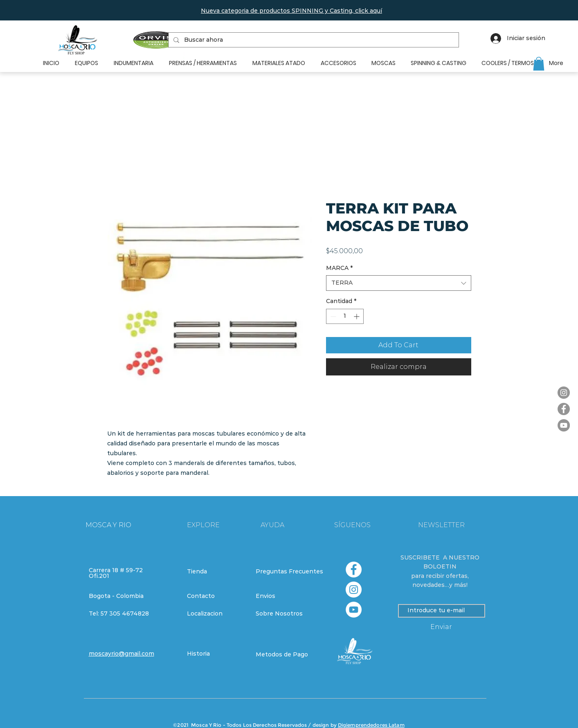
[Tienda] (216, 572)
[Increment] (357, 316)
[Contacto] (216, 596)
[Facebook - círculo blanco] (354, 570)
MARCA (339, 268)
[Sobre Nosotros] (285, 614)
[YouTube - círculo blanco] (354, 610)
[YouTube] (564, 425)
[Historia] (216, 654)
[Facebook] (564, 409)
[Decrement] (332, 316)
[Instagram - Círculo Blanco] (354, 590)
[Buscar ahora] (313, 40)
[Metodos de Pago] (285, 655)
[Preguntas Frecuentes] (289, 572)
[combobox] (399, 283)
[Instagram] (564, 393)
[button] (291, 11)
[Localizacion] (216, 614)
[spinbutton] (345, 316)
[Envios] (285, 596)
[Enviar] (441, 627)
